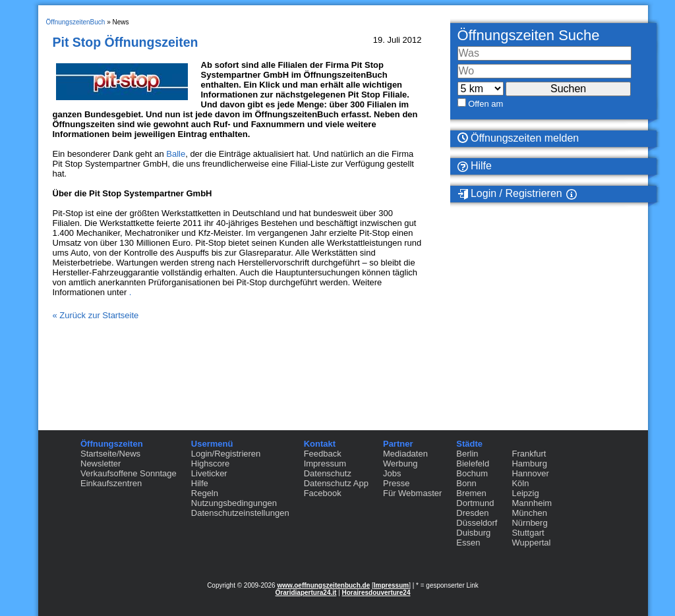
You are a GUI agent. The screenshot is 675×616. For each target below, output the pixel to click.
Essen (468, 543)
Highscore (211, 463)
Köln (520, 483)
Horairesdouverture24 (376, 593)
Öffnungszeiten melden (518, 138)
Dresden (472, 513)
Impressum (325, 463)
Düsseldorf (477, 523)
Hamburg (529, 463)
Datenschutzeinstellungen (240, 513)
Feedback (323, 454)
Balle (176, 154)
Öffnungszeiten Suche (529, 35)
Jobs (392, 473)
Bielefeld (473, 463)
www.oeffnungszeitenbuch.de (323, 585)
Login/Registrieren (226, 454)
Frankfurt (529, 454)
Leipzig (525, 493)
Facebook (323, 493)
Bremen (471, 493)
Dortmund (475, 503)
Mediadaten (405, 454)
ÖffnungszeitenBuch (76, 22)
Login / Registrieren (510, 194)
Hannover (530, 473)
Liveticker (209, 473)
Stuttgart (528, 533)
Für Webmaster (412, 493)
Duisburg (473, 533)
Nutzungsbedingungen (234, 503)
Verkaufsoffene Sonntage (129, 473)
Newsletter (101, 463)
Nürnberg (529, 523)
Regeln (205, 493)
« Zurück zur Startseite (96, 315)
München (529, 513)
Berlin (467, 454)
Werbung (400, 463)
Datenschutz (328, 473)
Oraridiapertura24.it (306, 593)
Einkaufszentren (111, 483)
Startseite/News (110, 454)
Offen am (485, 104)
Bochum (472, 473)
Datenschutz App (336, 483)
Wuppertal (531, 543)
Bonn (466, 483)
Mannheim (532, 503)
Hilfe (475, 166)
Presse (396, 483)
